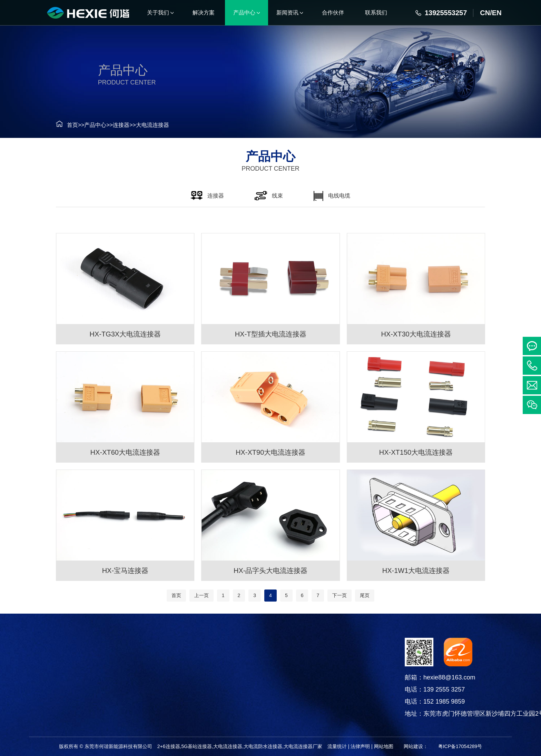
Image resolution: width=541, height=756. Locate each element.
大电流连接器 (144, 125)
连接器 (112, 125)
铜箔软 (14, 716)
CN (485, 13)
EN (497, 13)
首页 (63, 125)
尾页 (365, 595)
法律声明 (360, 746)
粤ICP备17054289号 (460, 746)
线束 (14, 681)
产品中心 (87, 125)
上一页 (201, 595)
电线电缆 (14, 699)
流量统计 (337, 746)
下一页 (340, 595)
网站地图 (384, 746)
